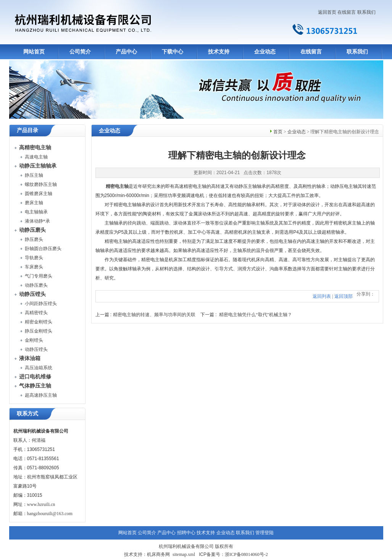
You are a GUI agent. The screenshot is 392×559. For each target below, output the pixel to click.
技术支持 (219, 52)
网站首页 (34, 52)
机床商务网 (158, 554)
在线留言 (347, 12)
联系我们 (366, 12)
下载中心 (173, 52)
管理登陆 (265, 533)
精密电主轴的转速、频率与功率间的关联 (154, 315)
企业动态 (265, 52)
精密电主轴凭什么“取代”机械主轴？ (256, 315)
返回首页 (327, 12)
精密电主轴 (117, 186)
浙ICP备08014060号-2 (246, 554)
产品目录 (27, 130)
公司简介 (80, 52)
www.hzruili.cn (41, 504)
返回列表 (322, 296)
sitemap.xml (184, 554)
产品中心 (126, 52)
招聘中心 (186, 533)
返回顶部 (344, 296)
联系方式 (27, 414)
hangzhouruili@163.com (50, 514)
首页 (278, 132)
